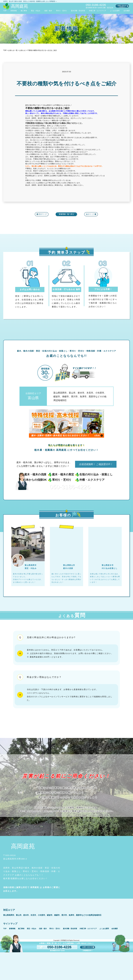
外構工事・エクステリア (98, 11)
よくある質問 (115, 11)
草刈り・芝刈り (62, 11)
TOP (5, 11)
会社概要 (127, 11)
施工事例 (24, 11)
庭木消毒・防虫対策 (78, 11)
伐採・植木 (48, 11)
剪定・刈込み (36, 11)
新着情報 (14, 11)
